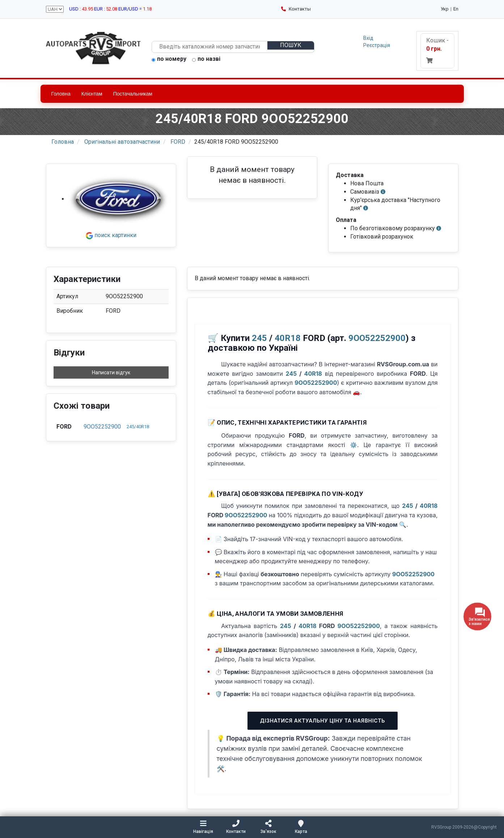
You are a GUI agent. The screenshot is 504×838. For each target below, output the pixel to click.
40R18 (288, 338)
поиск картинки (111, 235)
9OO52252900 (102, 427)
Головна (61, 94)
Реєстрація (377, 45)
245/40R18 (138, 427)
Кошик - (437, 50)
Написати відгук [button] (111, 372)
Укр (445, 9)
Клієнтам (92, 94)
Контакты (296, 9)
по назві (206, 59)
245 (259, 338)
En (456, 9)
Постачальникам (133, 94)
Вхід (368, 38)
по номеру (169, 59)
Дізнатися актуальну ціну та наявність (323, 721)
